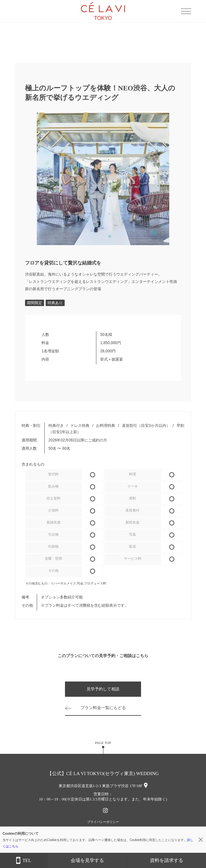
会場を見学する (87, 860)
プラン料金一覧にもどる (103, 708)
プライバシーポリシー (103, 822)
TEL (24, 861)
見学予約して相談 (103, 689)
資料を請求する (167, 860)
